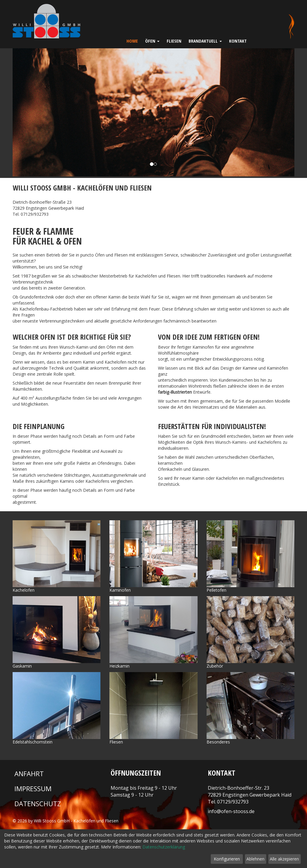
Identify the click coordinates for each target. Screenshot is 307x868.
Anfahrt (29, 773)
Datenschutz (38, 803)
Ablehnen (255, 859)
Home (132, 41)
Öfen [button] (152, 41)
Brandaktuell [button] (205, 41)
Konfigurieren (227, 859)
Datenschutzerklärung (164, 847)
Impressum (33, 788)
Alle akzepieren (284, 859)
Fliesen (174, 41)
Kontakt (238, 41)
